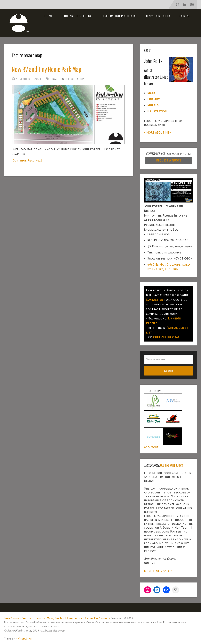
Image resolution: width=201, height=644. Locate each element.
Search (168, 371)
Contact (186, 16)
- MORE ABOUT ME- (157, 132)
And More (151, 447)
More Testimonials (158, 571)
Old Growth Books (172, 465)
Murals (153, 105)
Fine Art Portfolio (77, 16)
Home (49, 16)
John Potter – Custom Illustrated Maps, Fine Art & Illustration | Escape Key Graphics (57, 618)
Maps (151, 93)
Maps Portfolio (158, 16)
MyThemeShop (24, 639)
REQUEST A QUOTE (169, 160)
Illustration (75, 79)
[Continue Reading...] (27, 161)
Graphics (57, 79)
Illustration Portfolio (118, 16)
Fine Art (153, 99)
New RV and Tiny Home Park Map (48, 69)
